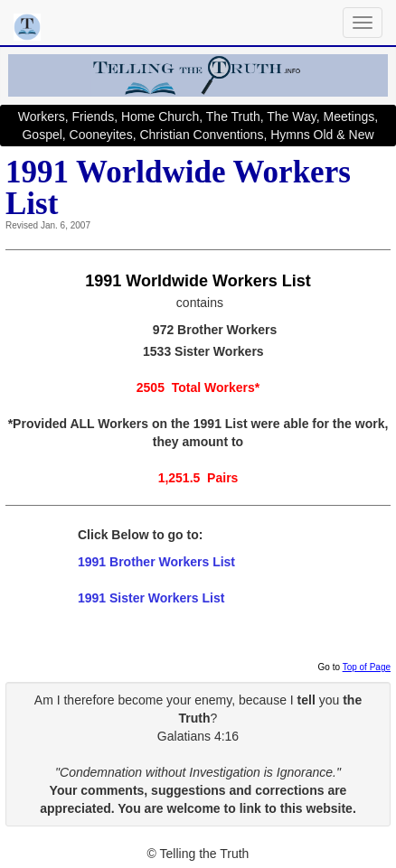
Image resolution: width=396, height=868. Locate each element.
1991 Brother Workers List (156, 562)
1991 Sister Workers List (151, 598)
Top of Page (367, 667)
